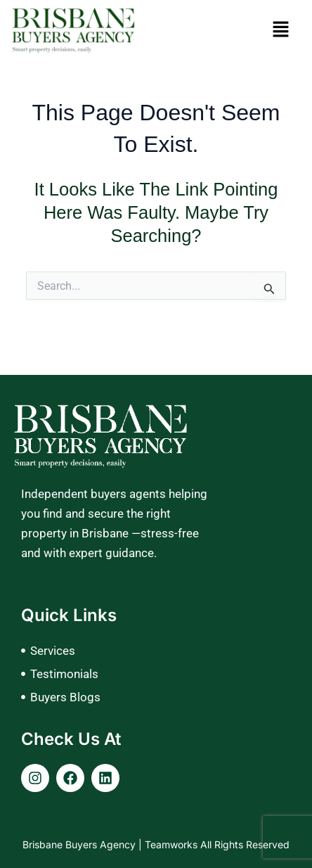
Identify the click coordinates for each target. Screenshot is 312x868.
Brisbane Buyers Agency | (84, 844)
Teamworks (173, 844)
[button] (280, 30)
